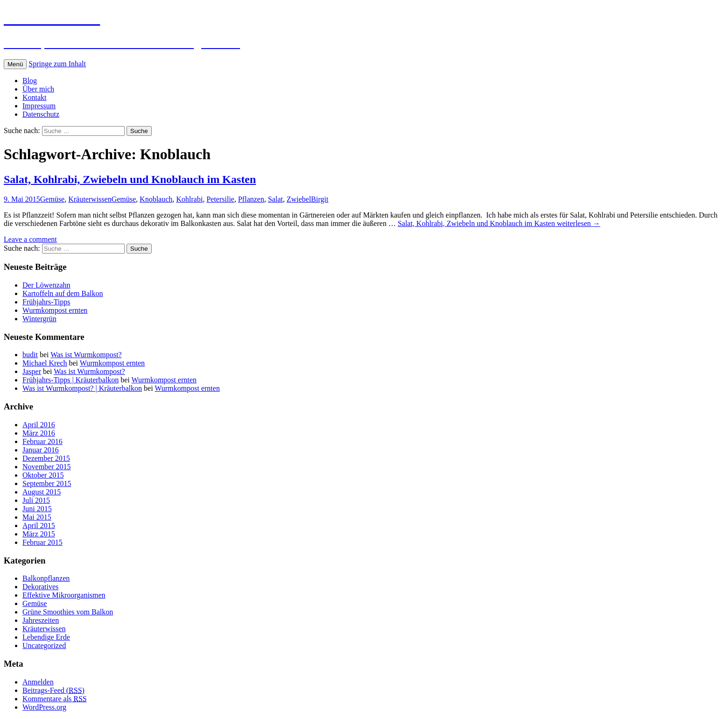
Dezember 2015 (46, 458)
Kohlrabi (189, 199)
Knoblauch (156, 199)
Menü (15, 64)
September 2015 (47, 483)
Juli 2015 (36, 500)
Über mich (38, 89)
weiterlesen (499, 223)
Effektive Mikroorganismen (64, 595)
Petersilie (220, 199)
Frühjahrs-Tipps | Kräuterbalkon (71, 380)
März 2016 (39, 433)
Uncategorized (44, 645)
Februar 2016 (42, 441)
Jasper (32, 371)
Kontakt (35, 97)
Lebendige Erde (46, 637)
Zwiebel (299, 199)
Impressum (39, 106)
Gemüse (52, 199)
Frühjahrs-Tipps (46, 302)
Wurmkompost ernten (55, 310)
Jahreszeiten (41, 620)
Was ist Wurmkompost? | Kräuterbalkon (82, 388)
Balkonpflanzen (46, 578)
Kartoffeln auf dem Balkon (63, 293)
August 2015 (42, 492)
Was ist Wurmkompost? (86, 355)
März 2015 (39, 534)
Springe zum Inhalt (57, 64)
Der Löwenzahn (46, 285)
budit (30, 355)
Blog (30, 81)
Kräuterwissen (90, 199)
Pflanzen (251, 199)
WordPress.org (44, 707)
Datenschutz (41, 114)
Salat (276, 199)
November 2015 (47, 467)
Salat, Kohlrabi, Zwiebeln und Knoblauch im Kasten (130, 179)
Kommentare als (55, 699)
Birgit (320, 199)
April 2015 (39, 525)
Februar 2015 (42, 542)
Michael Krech (45, 363)
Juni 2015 (37, 509)
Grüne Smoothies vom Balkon (68, 612)
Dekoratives (40, 587)
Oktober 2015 (43, 475)
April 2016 (39, 425)
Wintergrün (39, 319)
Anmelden (38, 682)
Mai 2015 (37, 517)
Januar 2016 (41, 450)
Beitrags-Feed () (53, 690)
